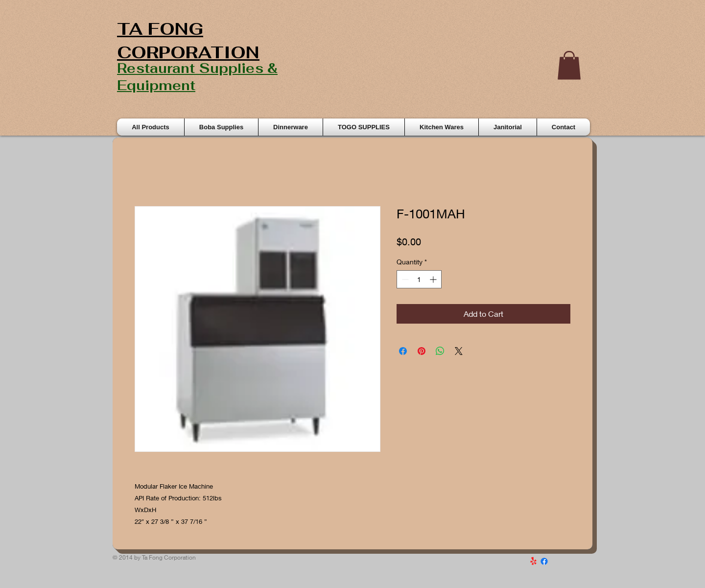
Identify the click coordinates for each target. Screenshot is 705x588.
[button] (569, 65)
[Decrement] (404, 279)
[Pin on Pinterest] (422, 351)
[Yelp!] (533, 561)
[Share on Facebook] (403, 351)
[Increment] (434, 279)
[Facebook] (544, 561)
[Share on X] (459, 351)
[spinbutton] (419, 279)
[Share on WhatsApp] (440, 351)
